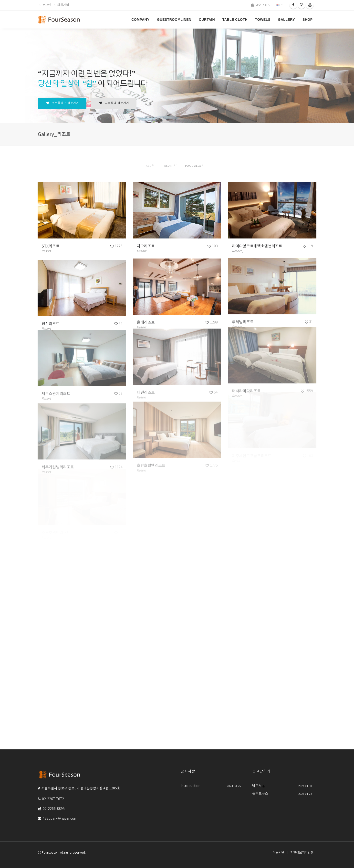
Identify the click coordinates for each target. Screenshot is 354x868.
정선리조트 (51, 324)
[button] (280, 5)
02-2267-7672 (53, 799)
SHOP (308, 20)
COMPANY (140, 20)
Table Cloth (235, 20)
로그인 (45, 5)
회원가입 (62, 5)
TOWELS (263, 20)
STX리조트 (50, 246)
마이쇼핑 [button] (261, 5)
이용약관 (279, 853)
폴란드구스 (260, 794)
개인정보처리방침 (302, 853)
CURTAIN (207, 20)
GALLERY (286, 20)
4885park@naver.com (60, 819)
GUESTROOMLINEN (174, 20)
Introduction (191, 786)
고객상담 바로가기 (114, 103)
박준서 (257, 786)
